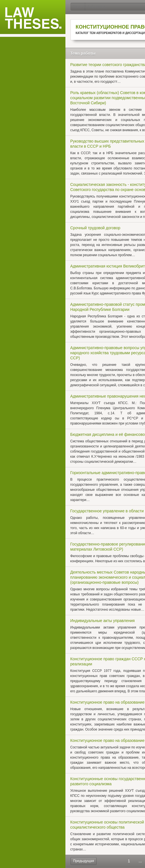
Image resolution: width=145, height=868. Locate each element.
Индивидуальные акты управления (103, 621)
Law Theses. (33, 18)
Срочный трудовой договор (95, 228)
